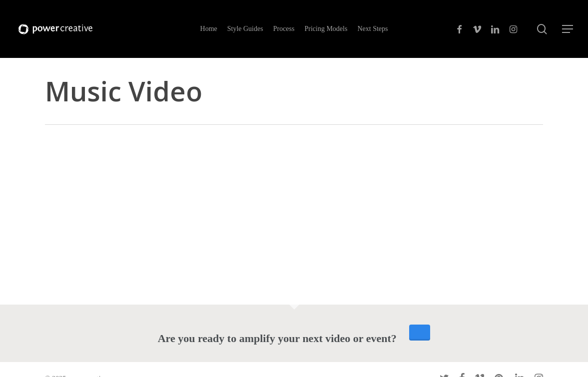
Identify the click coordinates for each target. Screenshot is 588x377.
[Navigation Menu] (568, 29)
